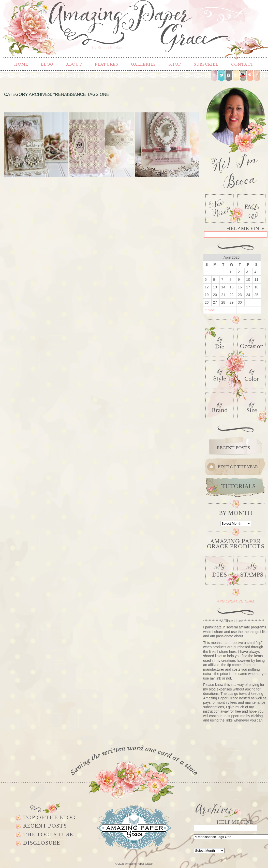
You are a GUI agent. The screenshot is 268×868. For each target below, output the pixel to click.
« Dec (209, 310)
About (74, 64)
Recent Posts (45, 826)
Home (21, 64)
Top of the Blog (49, 818)
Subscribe (206, 64)
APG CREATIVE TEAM (236, 601)
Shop (175, 64)
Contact (242, 64)
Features (107, 64)
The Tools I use (48, 835)
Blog (47, 64)
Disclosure (42, 843)
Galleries (143, 64)
